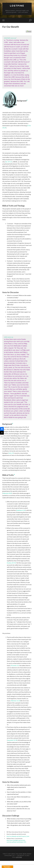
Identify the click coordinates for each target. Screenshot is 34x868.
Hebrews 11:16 (15, 701)
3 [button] (13, 423)
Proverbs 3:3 (15, 665)
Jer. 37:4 (8, 162)
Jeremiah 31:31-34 (10, 38)
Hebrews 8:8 (7, 493)
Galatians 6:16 (21, 510)
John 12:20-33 (9, 337)
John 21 (11, 453)
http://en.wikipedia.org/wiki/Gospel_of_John (18, 836)
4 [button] (14, 474)
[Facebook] (2, 429)
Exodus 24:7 (11, 563)
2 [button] (27, 100)
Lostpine (17, 6)
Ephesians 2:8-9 (10, 856)
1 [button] (16, 38)
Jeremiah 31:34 (12, 740)
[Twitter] (2, 433)
